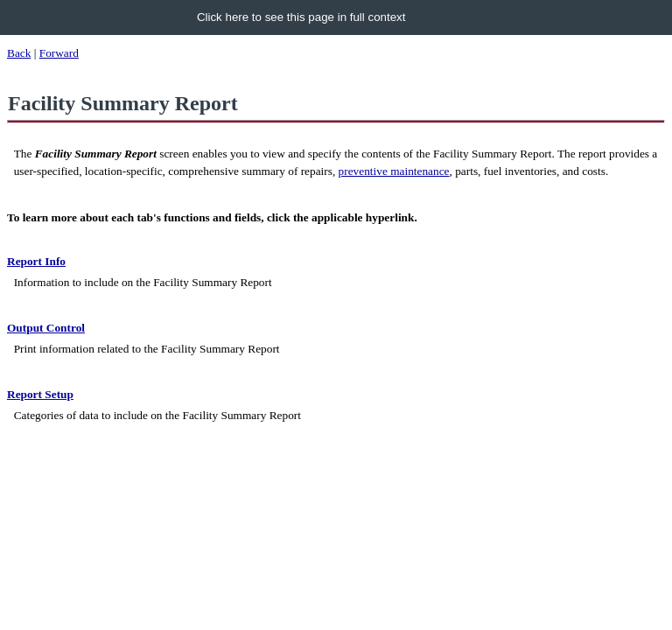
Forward (59, 53)
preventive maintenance (394, 171)
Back (19, 53)
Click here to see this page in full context (301, 17)
